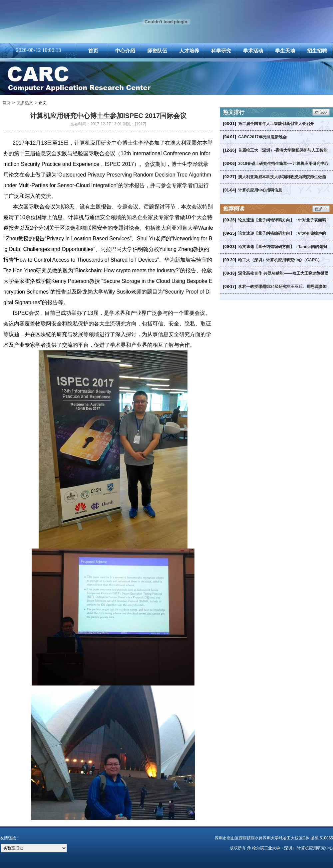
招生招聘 (317, 51)
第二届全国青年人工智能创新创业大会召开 (276, 124)
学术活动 (253, 51)
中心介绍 (125, 51)
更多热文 (25, 103)
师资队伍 (157, 51)
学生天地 (285, 51)
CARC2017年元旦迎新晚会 (262, 137)
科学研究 (221, 51)
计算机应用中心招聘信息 (260, 190)
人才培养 (189, 51)
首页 (93, 51)
